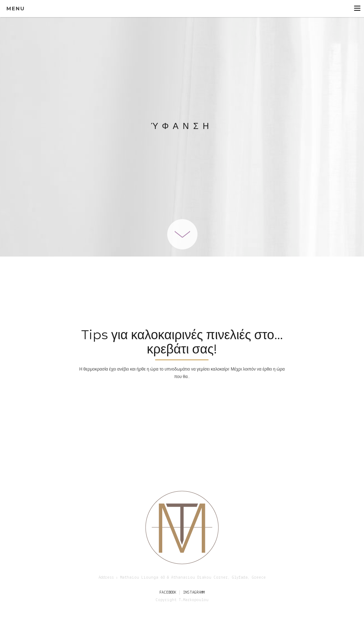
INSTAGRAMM (194, 593)
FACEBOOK (168, 593)
